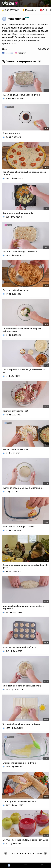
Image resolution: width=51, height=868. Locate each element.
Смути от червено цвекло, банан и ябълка (25, 840)
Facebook (7, 53)
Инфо (5, 49)
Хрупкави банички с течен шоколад (21, 724)
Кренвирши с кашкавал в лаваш (19, 801)
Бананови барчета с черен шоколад (22, 686)
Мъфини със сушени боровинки (19, 647)
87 (39, 853)
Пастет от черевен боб (16, 411)
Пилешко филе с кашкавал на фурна (21, 95)
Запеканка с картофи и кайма (18, 526)
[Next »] (45, 853)
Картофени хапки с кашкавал (18, 213)
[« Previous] (6, 853)
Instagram (21, 53)
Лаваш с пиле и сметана (15, 449)
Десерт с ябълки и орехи (16, 290)
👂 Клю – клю (29, 10)
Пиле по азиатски (12, 133)
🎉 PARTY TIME (10, 10)
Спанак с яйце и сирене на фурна (19, 763)
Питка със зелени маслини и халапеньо (23, 488)
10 (33, 853)
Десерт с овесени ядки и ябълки (20, 251)
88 (41, 853)
